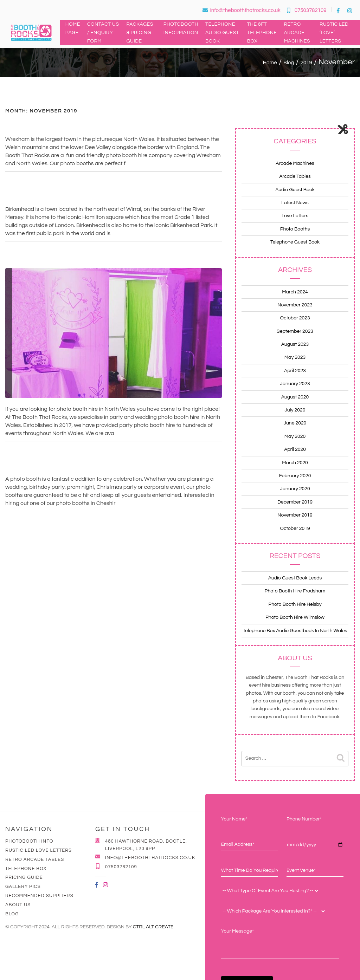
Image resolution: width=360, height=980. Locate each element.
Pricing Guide (24, 877)
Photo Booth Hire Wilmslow (295, 617)
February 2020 (295, 476)
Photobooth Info (29, 841)
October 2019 (295, 528)
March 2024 (295, 292)
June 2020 (295, 423)
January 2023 (295, 384)
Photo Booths (295, 229)
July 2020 (295, 410)
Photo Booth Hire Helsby (295, 604)
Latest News (295, 203)
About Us (18, 905)
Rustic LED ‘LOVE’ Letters (334, 33)
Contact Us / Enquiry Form (103, 33)
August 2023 (295, 344)
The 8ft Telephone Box (262, 33)
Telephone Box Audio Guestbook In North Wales (295, 631)
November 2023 (295, 305)
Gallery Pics (23, 887)
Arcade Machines (295, 163)
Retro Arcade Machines (297, 33)
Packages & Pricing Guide (140, 33)
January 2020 (295, 489)
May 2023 (295, 357)
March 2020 (295, 463)
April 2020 (295, 449)
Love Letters (295, 216)
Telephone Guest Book (295, 242)
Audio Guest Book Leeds (295, 578)
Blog (12, 914)
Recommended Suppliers (39, 896)
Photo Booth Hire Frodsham (295, 591)
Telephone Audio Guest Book (222, 33)
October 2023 (295, 318)
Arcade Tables (295, 176)
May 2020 (295, 436)
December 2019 (295, 502)
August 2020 (295, 397)
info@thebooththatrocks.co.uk (242, 10)
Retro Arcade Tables (35, 859)
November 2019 (295, 515)
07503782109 (307, 10)
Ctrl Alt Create (153, 927)
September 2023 (295, 331)
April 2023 (295, 371)
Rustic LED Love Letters (38, 850)
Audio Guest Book (295, 190)
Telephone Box (26, 869)
